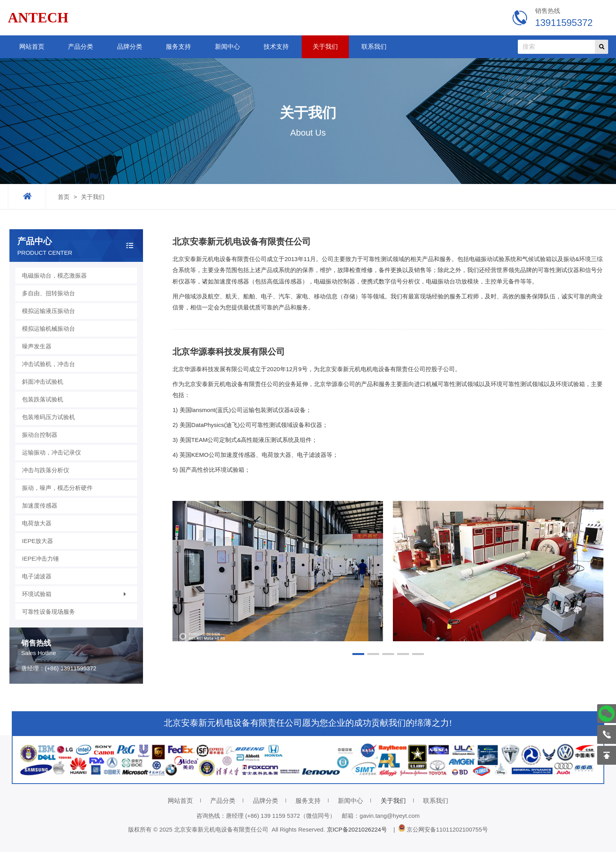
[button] (358, 654)
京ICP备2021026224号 (359, 829)
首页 (64, 197)
